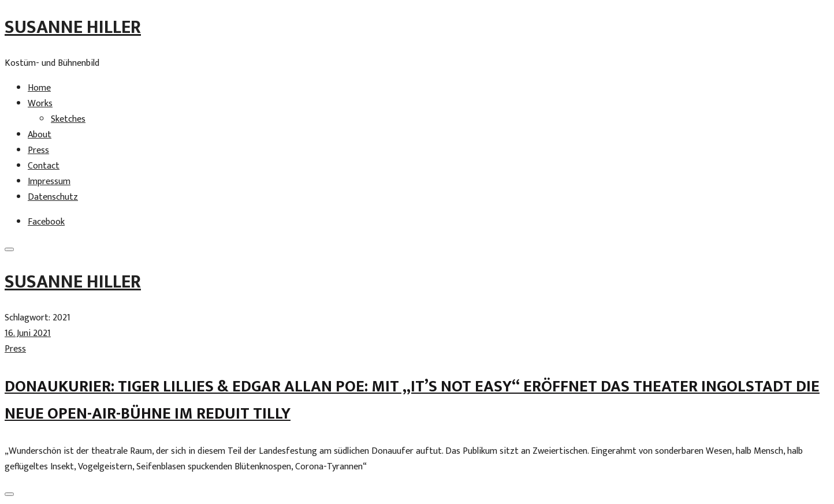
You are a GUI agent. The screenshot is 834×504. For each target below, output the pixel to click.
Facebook (46, 222)
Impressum (49, 182)
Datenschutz (53, 197)
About (40, 135)
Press (38, 150)
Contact (44, 166)
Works (40, 104)
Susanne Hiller (73, 27)
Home (39, 88)
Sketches (68, 119)
